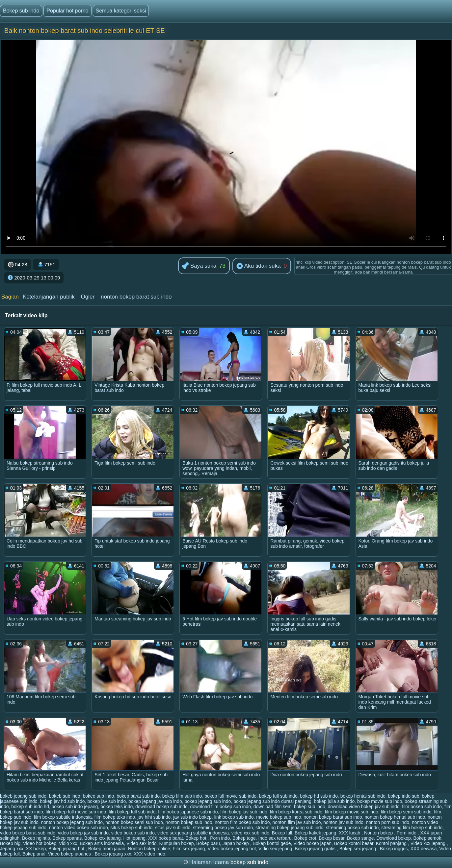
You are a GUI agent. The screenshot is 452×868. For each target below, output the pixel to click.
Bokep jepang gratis (316, 849)
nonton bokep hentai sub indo (395, 817)
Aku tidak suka (258, 266)
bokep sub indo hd (30, 807)
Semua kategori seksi (121, 11)
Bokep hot (197, 838)
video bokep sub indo (133, 833)
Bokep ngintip (36, 838)
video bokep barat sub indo (28, 833)
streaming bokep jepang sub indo (289, 828)
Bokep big (10, 843)
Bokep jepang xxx (113, 854)
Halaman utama (209, 862)
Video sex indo (142, 843)
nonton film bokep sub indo (242, 822)
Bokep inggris (394, 849)
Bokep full (282, 833)
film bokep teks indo (115, 817)
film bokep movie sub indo (352, 812)
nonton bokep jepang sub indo (72, 822)
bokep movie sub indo (380, 801)
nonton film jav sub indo (296, 822)
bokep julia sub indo (334, 801)
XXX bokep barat (166, 838)
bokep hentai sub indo (363, 796)
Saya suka (199, 266)
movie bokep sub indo (279, 817)
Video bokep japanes (70, 854)
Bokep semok (427, 838)
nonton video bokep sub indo (79, 828)
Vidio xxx (68, 843)
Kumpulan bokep (176, 843)
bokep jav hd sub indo (62, 801)
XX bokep (36, 849)
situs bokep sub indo (132, 828)
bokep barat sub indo (138, 796)
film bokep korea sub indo (296, 812)
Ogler (88, 297)
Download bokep (393, 838)
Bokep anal (34, 854)
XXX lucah (350, 833)
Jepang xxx (12, 849)
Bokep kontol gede (272, 843)
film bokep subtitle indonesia (63, 817)
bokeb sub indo (65, 796)
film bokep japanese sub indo (188, 812)
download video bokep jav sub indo (364, 807)
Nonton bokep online (149, 849)
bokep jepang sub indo (208, 801)
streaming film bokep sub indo (412, 828)
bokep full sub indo (278, 796)
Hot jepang (134, 838)
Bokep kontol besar (354, 843)
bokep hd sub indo (319, 796)
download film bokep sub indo (221, 807)
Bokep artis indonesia (102, 843)
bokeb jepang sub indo (23, 796)
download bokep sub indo (161, 807)
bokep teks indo (117, 807)
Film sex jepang (189, 849)
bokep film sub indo (182, 796)
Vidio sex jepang (275, 849)
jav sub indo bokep (192, 817)
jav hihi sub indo (154, 817)
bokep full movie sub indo (230, 796)
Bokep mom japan (107, 849)
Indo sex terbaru (275, 838)
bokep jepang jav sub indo (155, 801)
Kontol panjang (392, 843)
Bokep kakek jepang (315, 833)
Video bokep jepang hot (232, 849)
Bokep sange (360, 838)
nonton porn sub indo (388, 822)
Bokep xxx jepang (103, 838)
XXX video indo (149, 854)
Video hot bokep (40, 843)
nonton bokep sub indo (189, 822)
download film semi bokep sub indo (289, 807)
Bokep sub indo (21, 11)
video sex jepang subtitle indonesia (193, 833)
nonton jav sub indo (343, 822)
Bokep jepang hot (67, 849)
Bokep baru (208, 843)
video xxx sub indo (250, 833)
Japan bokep (236, 843)
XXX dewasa (423, 849)
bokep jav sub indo (106, 801)
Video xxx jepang (429, 843)
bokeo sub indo (98, 796)
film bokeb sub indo (422, 807)
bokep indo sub (403, 796)
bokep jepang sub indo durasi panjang (272, 801)
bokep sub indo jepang (75, 807)
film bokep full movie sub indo (76, 812)
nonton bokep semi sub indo (134, 822)
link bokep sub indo (234, 817)
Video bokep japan (312, 843)
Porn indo (407, 833)
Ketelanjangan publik (49, 297)
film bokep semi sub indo (406, 812)
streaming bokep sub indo (352, 828)
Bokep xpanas (67, 838)
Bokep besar (332, 838)
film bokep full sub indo (132, 812)
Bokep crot (305, 838)
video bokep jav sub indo (83, 833)
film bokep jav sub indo (244, 812)
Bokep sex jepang (358, 849)
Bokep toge (244, 838)
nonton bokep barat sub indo (136, 297)
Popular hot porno (67, 11)
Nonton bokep (379, 833)
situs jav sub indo (173, 828)
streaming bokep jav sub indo (223, 828)
